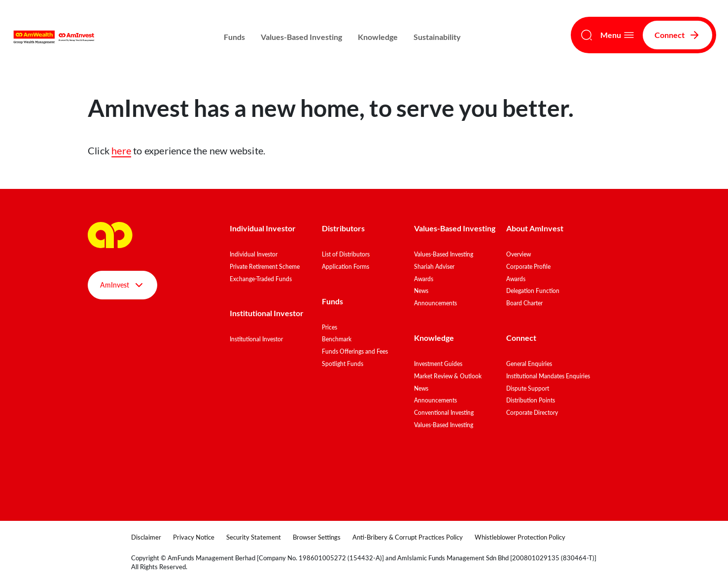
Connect (677, 35)
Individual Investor (263, 228)
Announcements (435, 303)
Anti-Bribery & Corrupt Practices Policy (408, 537)
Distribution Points (531, 400)
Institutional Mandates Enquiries (548, 376)
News (421, 291)
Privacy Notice (194, 537)
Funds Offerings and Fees (355, 351)
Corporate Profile (528, 267)
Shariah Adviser (434, 267)
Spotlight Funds (343, 364)
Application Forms (346, 267)
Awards (424, 279)
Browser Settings (317, 537)
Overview (519, 254)
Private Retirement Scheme (265, 267)
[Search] (587, 35)
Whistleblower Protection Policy (520, 537)
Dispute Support (528, 388)
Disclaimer (146, 537)
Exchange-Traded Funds (261, 279)
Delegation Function (533, 291)
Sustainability (437, 37)
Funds (234, 37)
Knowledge (378, 37)
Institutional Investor (267, 313)
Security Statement (254, 537)
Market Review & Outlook (448, 376)
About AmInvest (535, 228)
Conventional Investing (444, 413)
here (121, 150)
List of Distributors (346, 254)
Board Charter (524, 303)
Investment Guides (438, 364)
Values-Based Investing (301, 37)
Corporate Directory (532, 413)
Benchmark (337, 339)
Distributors (343, 228)
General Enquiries (529, 364)
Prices (329, 327)
